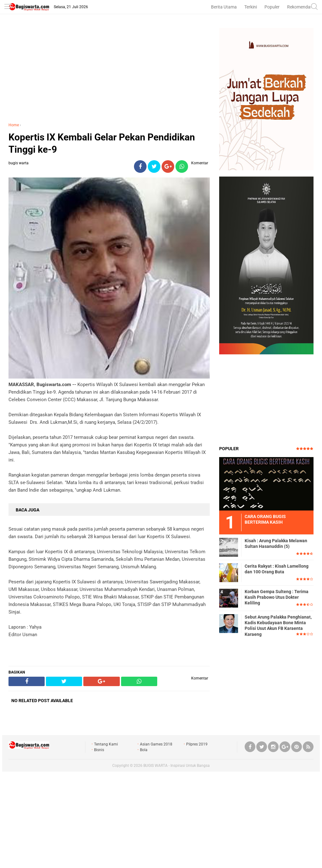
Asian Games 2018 (156, 744)
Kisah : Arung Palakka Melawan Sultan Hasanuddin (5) (276, 543)
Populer (272, 7)
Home (14, 125)
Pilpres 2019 (197, 744)
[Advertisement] (109, 72)
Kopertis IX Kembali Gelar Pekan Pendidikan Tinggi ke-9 (102, 143)
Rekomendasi (300, 7)
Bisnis (99, 750)
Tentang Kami (106, 744)
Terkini (251, 7)
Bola (144, 750)
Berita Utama (224, 7)
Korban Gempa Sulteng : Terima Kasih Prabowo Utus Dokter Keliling (277, 597)
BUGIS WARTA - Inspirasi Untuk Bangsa (177, 766)
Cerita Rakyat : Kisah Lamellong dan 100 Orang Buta (277, 569)
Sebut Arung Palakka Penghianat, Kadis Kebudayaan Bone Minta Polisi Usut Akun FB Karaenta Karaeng (278, 626)
